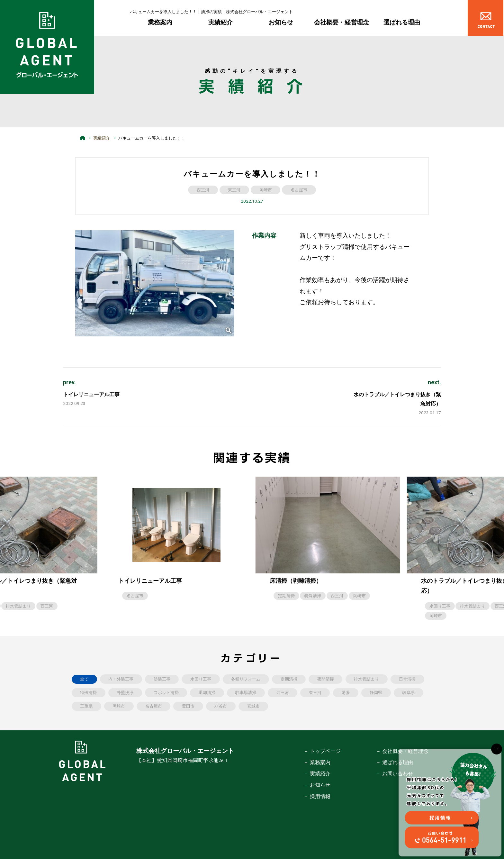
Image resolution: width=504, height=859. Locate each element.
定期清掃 (286, 596)
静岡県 (376, 693)
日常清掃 (407, 679)
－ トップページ (322, 751)
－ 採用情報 (317, 796)
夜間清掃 (326, 679)
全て (84, 679)
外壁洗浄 (125, 693)
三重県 (86, 706)
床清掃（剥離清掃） (296, 581)
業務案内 (160, 22)
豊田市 (188, 706)
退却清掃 (207, 693)
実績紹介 (221, 22)
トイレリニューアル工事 (91, 394)
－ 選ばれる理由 (394, 762)
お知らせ (281, 22)
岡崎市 (266, 190)
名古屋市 (299, 190)
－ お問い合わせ (394, 774)
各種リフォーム (246, 679)
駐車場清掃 (246, 693)
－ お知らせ (317, 785)
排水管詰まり (18, 606)
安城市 (253, 706)
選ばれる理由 (402, 22)
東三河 (234, 190)
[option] (328, 539)
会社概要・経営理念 (342, 22)
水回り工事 (440, 606)
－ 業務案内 (317, 762)
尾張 (346, 693)
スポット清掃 (166, 693)
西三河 (203, 190)
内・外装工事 (121, 679)
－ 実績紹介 (317, 774)
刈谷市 (221, 706)
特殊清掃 (313, 596)
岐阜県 (409, 693)
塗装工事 (162, 679)
